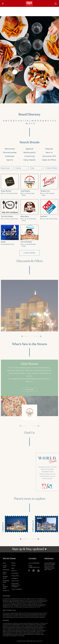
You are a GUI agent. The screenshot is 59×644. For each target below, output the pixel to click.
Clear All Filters (52, 168)
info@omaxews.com (34, 567)
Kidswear (10, 156)
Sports (10, 160)
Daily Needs (29, 160)
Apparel (29, 149)
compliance (15, 578)
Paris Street (6, 570)
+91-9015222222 (35, 563)
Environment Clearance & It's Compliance (16, 585)
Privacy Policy (15, 576)
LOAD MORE (29, 253)
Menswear (10, 149)
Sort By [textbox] (19, 168)
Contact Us (6, 591)
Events (13, 566)
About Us (14, 571)
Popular (49, 149)
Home (4, 563)
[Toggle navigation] (3, 4)
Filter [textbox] (33, 168)
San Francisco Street (5, 586)
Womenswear (10, 152)
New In (49, 152)
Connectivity (15, 573)
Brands (13, 563)
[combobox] (7, 168)
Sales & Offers (49, 160)
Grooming (29, 156)
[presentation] (24, 539)
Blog (13, 568)
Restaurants (29, 152)
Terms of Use (15, 581)
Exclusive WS (49, 156)
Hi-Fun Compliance (17, 589)
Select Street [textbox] (6, 168)
